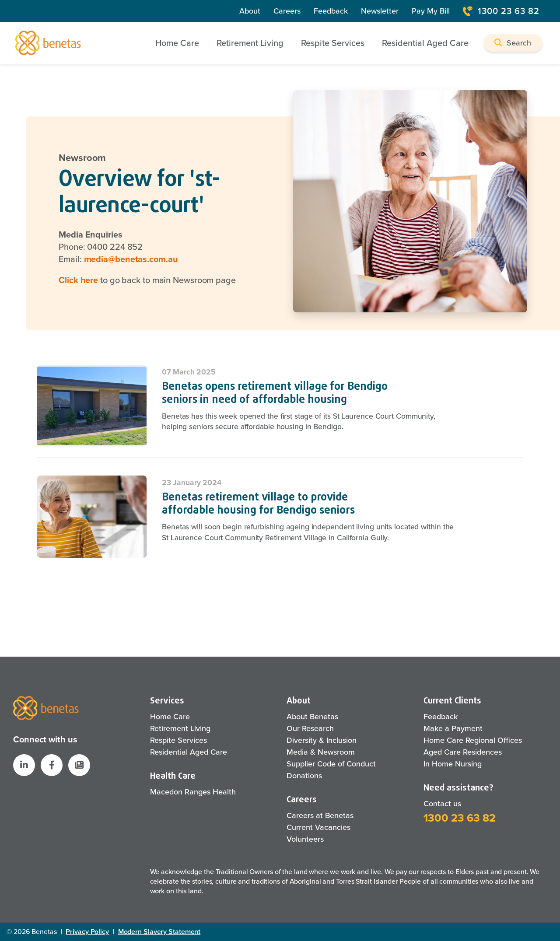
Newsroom (82, 158)
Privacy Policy (87, 932)
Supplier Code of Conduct (331, 764)
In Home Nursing (453, 764)
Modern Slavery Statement (159, 932)
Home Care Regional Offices (473, 740)
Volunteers (305, 839)
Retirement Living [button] (250, 43)
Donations (304, 776)
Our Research (310, 728)
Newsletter (380, 11)
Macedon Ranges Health (193, 792)
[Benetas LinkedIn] (24, 765)
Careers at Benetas (320, 815)
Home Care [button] (177, 43)
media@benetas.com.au (131, 259)
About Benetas (312, 717)
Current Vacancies (318, 827)
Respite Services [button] (333, 43)
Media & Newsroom (321, 752)
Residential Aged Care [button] (425, 43)
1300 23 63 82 (460, 818)
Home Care (170, 717)
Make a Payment (453, 728)
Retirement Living (180, 728)
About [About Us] (250, 11)
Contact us (442, 804)
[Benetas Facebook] (52, 765)
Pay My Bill (431, 11)
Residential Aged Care (189, 752)
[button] (513, 43)
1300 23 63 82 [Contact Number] (501, 11)
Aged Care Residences (463, 752)
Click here (78, 280)
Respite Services (178, 740)
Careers (287, 11)
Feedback (331, 11)
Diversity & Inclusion (322, 740)
